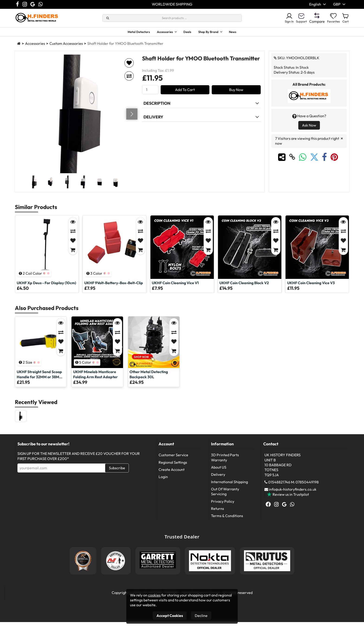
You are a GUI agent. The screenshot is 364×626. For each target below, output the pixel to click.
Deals (189, 33)
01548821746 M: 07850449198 (293, 486)
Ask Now (309, 129)
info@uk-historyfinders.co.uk (293, 493)
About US (219, 471)
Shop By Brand (213, 33)
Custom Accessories (66, 47)
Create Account (172, 473)
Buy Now (236, 94)
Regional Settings (173, 466)
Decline (201, 616)
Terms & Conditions (227, 520)
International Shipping (229, 486)
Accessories (162, 33)
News (241, 33)
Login (163, 481)
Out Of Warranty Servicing (225, 495)
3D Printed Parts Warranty (225, 461)
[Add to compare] (129, 80)
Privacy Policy (223, 505)
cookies (154, 595)
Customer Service (173, 459)
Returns (218, 512)
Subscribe (117, 472)
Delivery (218, 478)
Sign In (282, 18)
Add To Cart (185, 94)
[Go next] (132, 118)
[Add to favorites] (129, 67)
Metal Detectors (132, 33)
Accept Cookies (170, 616)
